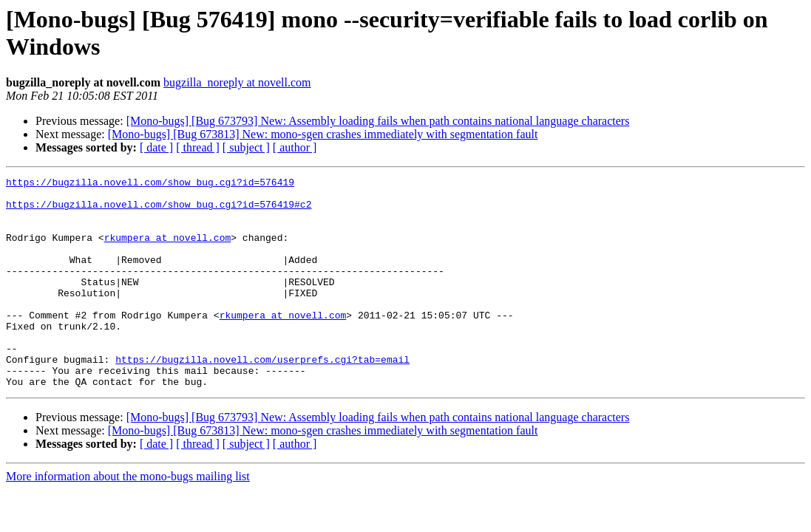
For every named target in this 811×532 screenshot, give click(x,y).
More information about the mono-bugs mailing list (128, 518)
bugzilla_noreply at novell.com (237, 82)
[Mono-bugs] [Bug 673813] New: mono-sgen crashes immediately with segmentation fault (323, 134)
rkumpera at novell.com (168, 250)
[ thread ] (198, 147)
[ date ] (156, 147)
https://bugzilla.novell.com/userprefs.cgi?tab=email (262, 397)
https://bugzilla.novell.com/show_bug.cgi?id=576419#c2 (159, 211)
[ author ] (295, 147)
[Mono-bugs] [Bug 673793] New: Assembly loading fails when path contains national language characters (378, 121)
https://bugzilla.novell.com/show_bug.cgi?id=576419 (150, 184)
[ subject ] (246, 147)
